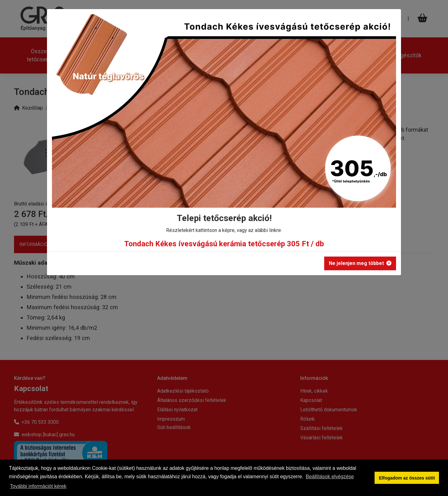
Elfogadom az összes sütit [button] (407, 478)
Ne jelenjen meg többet (360, 263)
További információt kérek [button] (38, 486)
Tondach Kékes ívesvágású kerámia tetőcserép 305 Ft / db (224, 244)
